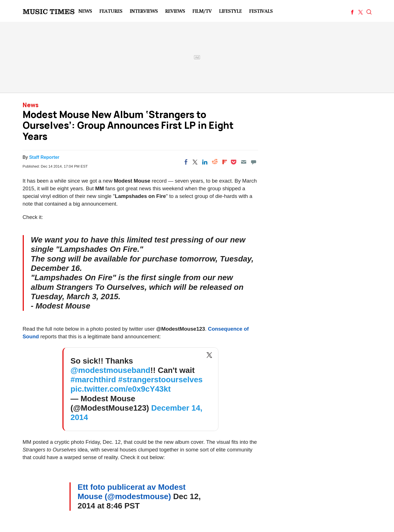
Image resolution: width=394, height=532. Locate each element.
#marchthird (93, 380)
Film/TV (202, 11)
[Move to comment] (254, 162)
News (85, 11)
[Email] (244, 162)
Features (111, 11)
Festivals (261, 11)
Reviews (175, 11)
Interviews (144, 11)
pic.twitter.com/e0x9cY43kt (121, 389)
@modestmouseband (110, 370)
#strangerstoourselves (161, 380)
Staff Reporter (44, 157)
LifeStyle (230, 11)
